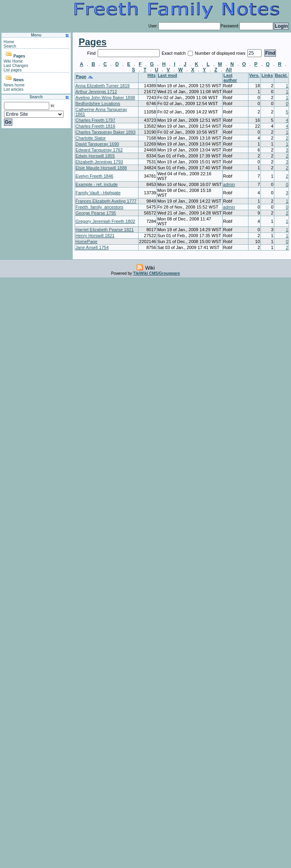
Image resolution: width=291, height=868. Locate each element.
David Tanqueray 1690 (97, 144)
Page (81, 77)
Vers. (254, 75)
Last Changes (16, 66)
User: (153, 26)
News (19, 80)
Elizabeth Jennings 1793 (99, 162)
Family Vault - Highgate (98, 193)
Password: (230, 26)
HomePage (86, 241)
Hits (151, 75)
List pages (13, 70)
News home (14, 85)
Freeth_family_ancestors (99, 207)
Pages (19, 56)
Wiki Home (13, 61)
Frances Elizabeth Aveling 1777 (106, 201)
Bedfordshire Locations (98, 103)
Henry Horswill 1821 (95, 236)
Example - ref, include (96, 184)
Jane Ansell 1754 (92, 247)
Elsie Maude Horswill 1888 (101, 168)
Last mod (167, 75)
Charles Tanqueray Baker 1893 (105, 132)
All (228, 70)
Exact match (174, 53)
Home (9, 42)
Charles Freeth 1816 (95, 126)
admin (229, 184)
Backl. (281, 75)
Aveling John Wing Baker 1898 (105, 98)
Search (10, 46)
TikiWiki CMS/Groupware (156, 273)
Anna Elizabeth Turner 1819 (102, 86)
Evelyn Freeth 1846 (94, 176)
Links (267, 75)
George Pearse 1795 (96, 213)
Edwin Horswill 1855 (95, 156)
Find (92, 53)
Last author (230, 78)
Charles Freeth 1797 (95, 120)
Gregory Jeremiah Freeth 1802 (105, 221)
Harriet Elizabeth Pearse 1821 (105, 230)
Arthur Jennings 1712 (96, 92)
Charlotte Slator (91, 138)
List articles (13, 89)
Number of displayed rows (221, 53)
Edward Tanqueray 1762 (99, 150)
